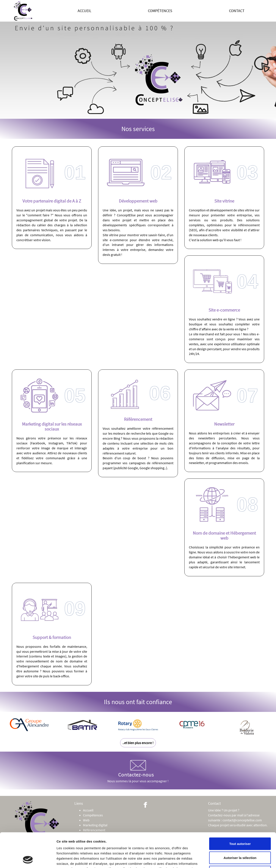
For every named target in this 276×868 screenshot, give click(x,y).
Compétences (160, 11)
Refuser (240, 840)
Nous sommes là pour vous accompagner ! (138, 781)
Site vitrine (224, 201)
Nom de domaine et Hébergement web (224, 535)
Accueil (85, 11)
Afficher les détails (238, 859)
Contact (237, 11)
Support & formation (52, 637)
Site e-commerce (224, 310)
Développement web (138, 201)
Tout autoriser (240, 811)
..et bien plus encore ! (138, 743)
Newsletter (224, 424)
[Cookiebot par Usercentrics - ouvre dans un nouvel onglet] (28, 860)
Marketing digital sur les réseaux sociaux (52, 426)
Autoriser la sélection (240, 826)
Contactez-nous (136, 769)
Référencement (138, 419)
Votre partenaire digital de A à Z (52, 201)
